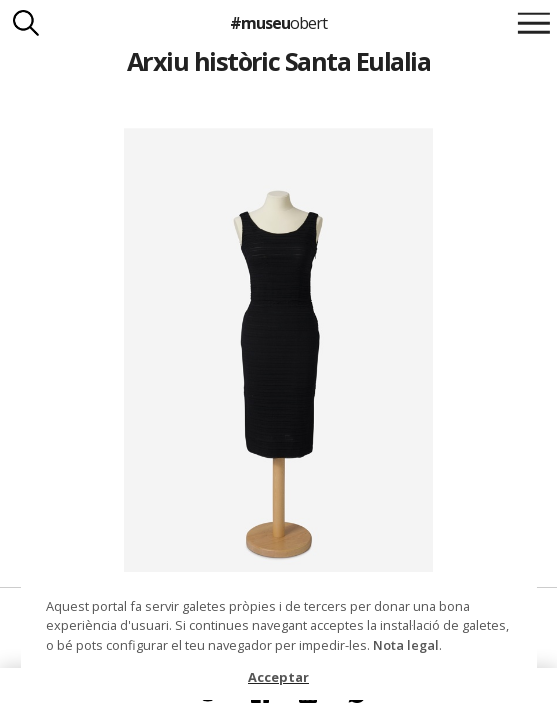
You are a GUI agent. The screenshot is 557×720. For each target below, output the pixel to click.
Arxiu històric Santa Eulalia (279, 61)
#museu (278, 23)
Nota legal (406, 645)
